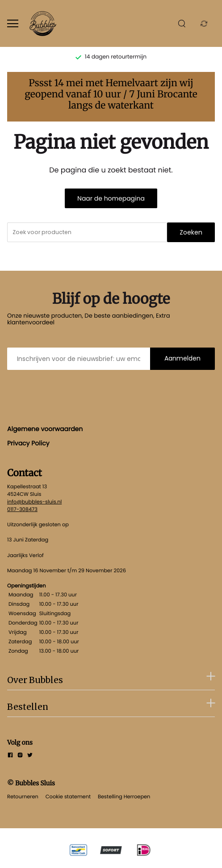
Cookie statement (68, 797)
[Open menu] (13, 23)
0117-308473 (22, 509)
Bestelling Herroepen (124, 797)
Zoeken (191, 232)
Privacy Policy (28, 443)
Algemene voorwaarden (45, 429)
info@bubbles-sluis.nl (34, 502)
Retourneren (23, 797)
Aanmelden (182, 358)
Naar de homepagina (111, 198)
